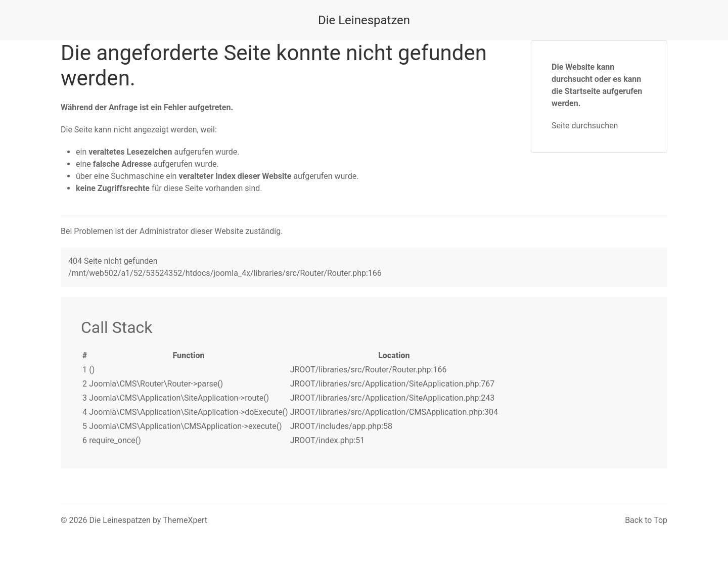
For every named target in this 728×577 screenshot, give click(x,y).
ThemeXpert (185, 520)
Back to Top (646, 520)
